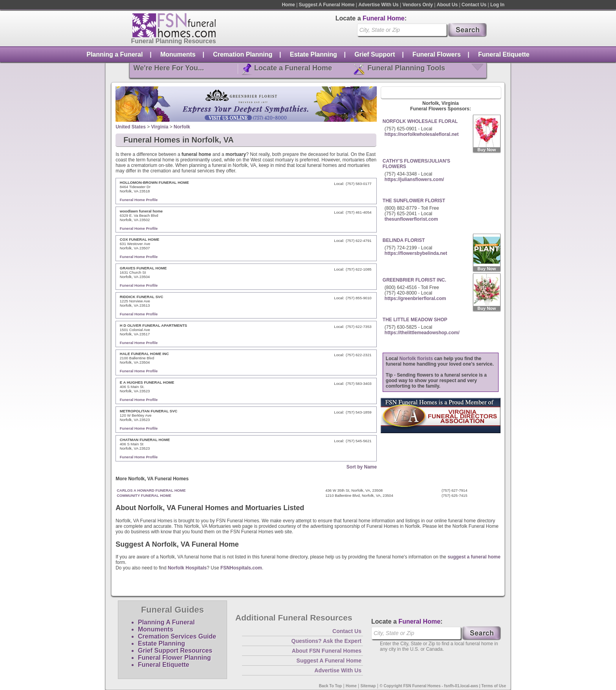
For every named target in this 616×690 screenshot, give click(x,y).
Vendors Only (418, 5)
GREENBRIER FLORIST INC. (414, 280)
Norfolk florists (416, 359)
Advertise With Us (379, 5)
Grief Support (375, 54)
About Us (447, 5)
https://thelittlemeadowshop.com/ (422, 333)
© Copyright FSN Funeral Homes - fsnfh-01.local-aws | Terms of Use (443, 686)
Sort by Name (362, 467)
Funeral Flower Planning (174, 658)
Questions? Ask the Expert (326, 641)
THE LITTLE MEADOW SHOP (415, 320)
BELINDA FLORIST (404, 240)
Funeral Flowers (437, 54)
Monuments (178, 54)
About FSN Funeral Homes (327, 651)
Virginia (160, 127)
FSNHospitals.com (241, 568)
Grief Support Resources (175, 651)
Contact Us (474, 5)
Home (288, 5)
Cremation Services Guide (177, 636)
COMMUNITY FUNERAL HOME (144, 495)
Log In (497, 5)
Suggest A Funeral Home (327, 5)
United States (131, 127)
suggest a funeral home (474, 557)
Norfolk (182, 127)
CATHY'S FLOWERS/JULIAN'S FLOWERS (416, 164)
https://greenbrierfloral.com (415, 298)
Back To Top (331, 686)
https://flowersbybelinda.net (416, 253)
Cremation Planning (243, 54)
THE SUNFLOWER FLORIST (414, 201)
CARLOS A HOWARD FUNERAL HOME (151, 490)
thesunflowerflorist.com (411, 219)
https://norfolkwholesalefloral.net (422, 134)
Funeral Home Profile (139, 200)
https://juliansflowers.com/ (414, 179)
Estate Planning (313, 54)
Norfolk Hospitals (187, 568)
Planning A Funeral (166, 622)
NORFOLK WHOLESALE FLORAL (420, 121)
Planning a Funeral (115, 54)
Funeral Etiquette (504, 54)
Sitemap (368, 686)
